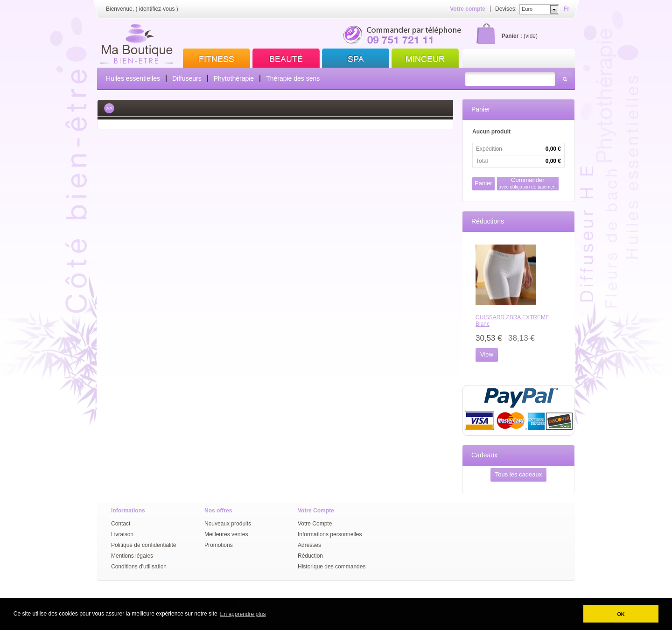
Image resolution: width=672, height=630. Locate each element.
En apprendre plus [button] (243, 614)
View (487, 354)
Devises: (506, 9)
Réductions (488, 221)
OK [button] (621, 614)
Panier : (512, 36)
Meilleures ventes (226, 534)
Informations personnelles (330, 534)
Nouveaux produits (228, 524)
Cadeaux (484, 455)
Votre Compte (315, 524)
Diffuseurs (187, 78)
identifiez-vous (157, 9)
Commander (528, 183)
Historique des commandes (332, 567)
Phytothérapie (234, 78)
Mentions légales (132, 556)
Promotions (219, 545)
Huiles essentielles (133, 78)
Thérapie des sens (293, 78)
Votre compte (468, 9)
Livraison (122, 534)
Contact (121, 524)
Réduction (310, 556)
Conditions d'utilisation (139, 567)
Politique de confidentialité (143, 545)
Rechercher (565, 79)
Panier (481, 109)
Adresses (309, 545)
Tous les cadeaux (518, 474)
